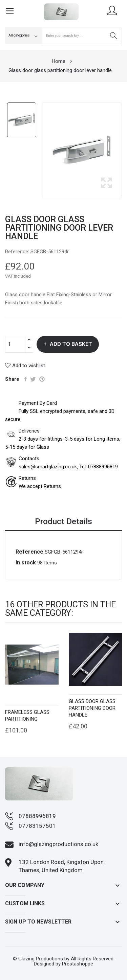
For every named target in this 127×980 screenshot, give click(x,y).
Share (26, 379)
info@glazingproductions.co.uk (58, 844)
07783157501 (37, 826)
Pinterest (42, 379)
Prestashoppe (78, 964)
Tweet (33, 379)
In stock (26, 563)
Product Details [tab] (63, 522)
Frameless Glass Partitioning (27, 716)
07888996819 (37, 816)
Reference (29, 552)
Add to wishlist (25, 366)
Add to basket (70, 344)
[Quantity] (15, 344)
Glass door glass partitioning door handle (92, 708)
